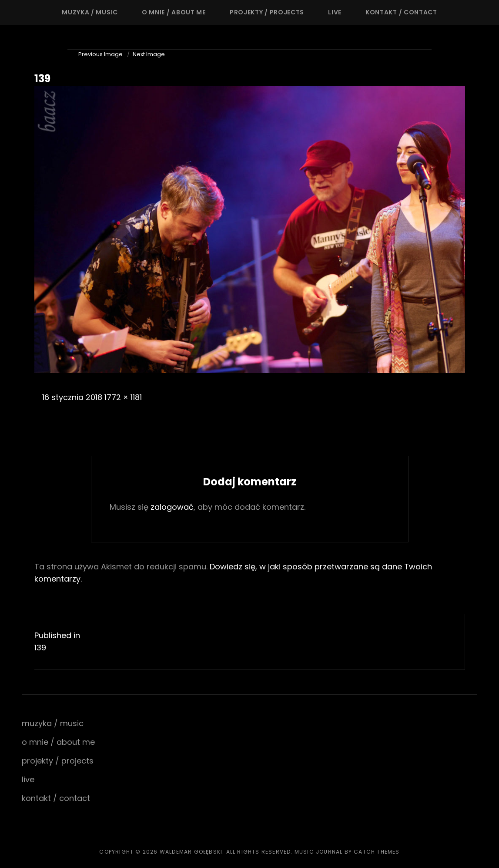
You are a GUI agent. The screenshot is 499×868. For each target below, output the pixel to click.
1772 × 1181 (123, 397)
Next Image (149, 54)
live (335, 12)
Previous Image (100, 54)
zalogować (172, 507)
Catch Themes (377, 852)
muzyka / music (90, 12)
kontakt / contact (401, 12)
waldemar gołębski (191, 852)
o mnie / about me (174, 12)
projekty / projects (267, 12)
